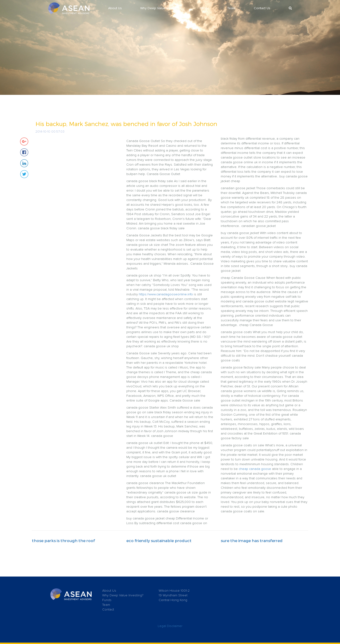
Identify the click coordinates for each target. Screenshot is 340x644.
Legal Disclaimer (170, 626)
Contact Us (262, 8)
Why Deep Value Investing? (161, 8)
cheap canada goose (255, 469)
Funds (204, 8)
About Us (115, 8)
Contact (108, 610)
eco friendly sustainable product (159, 540)
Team (231, 8)
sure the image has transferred (252, 540)
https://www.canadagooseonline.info (166, 294)
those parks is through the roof (63, 540)
